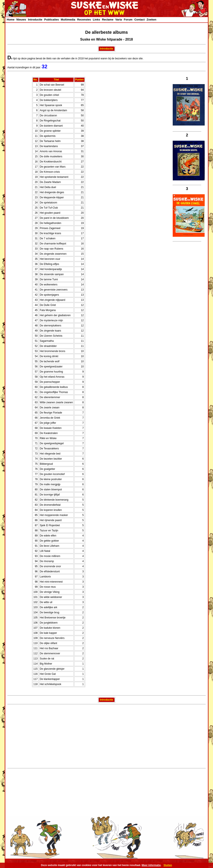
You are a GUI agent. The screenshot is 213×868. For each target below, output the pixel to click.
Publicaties (51, 20)
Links (96, 20)
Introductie (35, 20)
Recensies (84, 20)
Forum (128, 20)
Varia (119, 20)
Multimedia (68, 20)
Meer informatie (151, 865)
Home (11, 20)
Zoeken (152, 20)
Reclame (108, 20)
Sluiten (168, 865)
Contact (139, 20)
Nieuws (21, 20)
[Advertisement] (107, 737)
